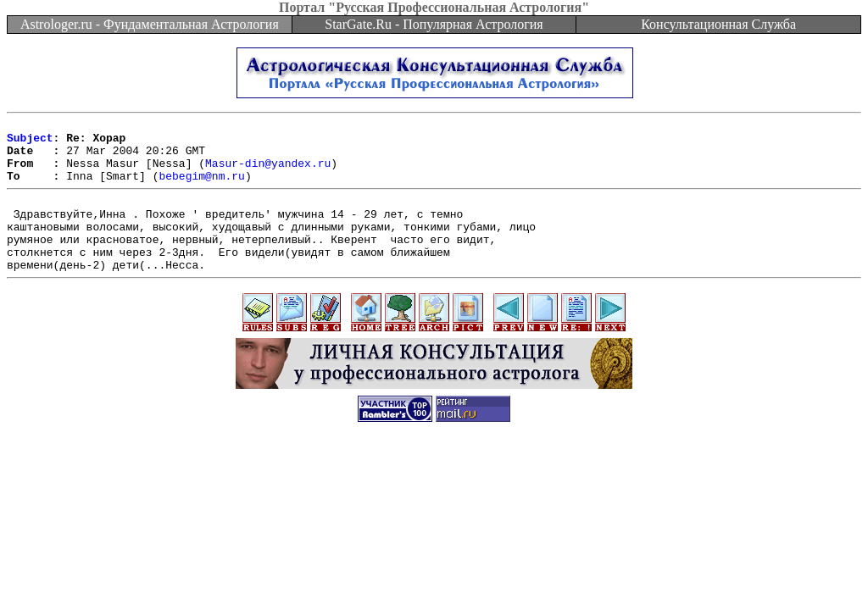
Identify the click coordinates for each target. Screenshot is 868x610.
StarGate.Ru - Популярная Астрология (434, 24)
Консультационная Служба (718, 24)
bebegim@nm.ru (201, 188)
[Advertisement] (434, 500)
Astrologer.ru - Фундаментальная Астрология (150, 24)
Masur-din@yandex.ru (268, 173)
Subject (30, 142)
